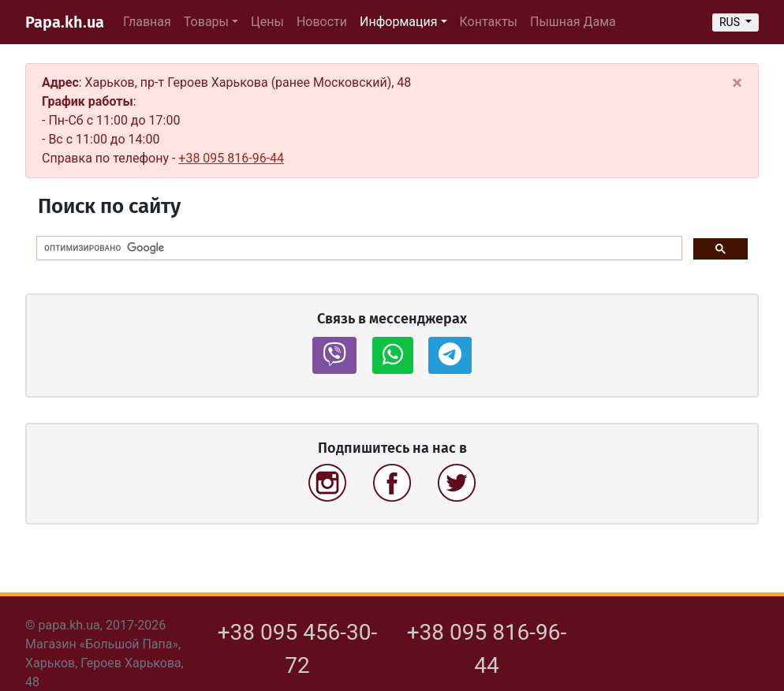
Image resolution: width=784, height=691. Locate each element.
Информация (398, 22)
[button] (334, 355)
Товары (206, 22)
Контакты (489, 22)
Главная (147, 22)
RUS (731, 22)
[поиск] (358, 248)
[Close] (737, 83)
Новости (322, 22)
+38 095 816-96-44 (231, 158)
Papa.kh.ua (65, 22)
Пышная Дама (573, 22)
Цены (267, 22)
